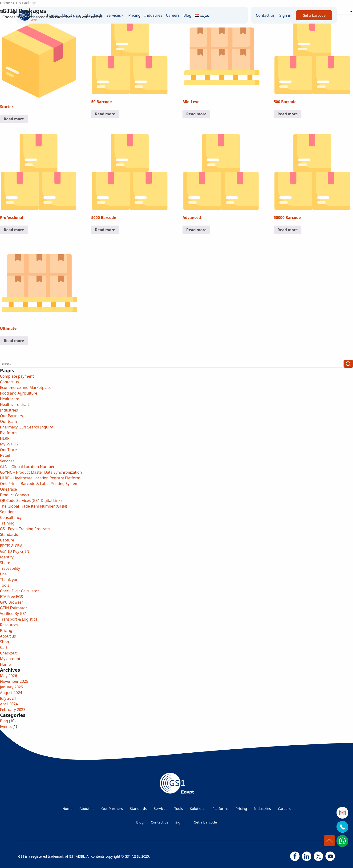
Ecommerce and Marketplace (26, 388)
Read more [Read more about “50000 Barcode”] (288, 230)
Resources (9, 625)
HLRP (5, 438)
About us (8, 636)
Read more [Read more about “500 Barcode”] (288, 114)
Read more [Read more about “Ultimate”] (14, 341)
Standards (9, 534)
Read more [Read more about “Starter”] (14, 119)
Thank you (9, 580)
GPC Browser (12, 602)
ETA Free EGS (11, 597)
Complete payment (17, 376)
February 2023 (13, 710)
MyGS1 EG (9, 444)
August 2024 (11, 693)
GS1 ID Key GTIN (15, 551)
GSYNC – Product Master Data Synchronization (41, 472)
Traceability (10, 568)
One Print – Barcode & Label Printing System (40, 484)
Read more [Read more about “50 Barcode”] (105, 114)
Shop (4, 642)
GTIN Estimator (14, 608)
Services (7, 461)
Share (5, 563)
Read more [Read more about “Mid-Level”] (196, 114)
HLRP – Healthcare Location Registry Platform (40, 478)
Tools (5, 585)
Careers (284, 808)
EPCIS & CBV (11, 546)
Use (3, 574)
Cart (4, 647)
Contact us (9, 382)
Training (7, 523)
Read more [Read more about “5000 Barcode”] (105, 230)
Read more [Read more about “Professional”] (14, 230)
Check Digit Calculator (19, 591)
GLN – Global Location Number (27, 467)
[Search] (172, 364)
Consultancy (11, 517)
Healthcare (10, 399)
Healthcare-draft (14, 404)
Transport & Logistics (19, 619)
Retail (5, 455)
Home (5, 3)
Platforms (9, 433)
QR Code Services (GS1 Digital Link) (31, 501)
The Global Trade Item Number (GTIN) (34, 506)
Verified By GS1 (13, 614)
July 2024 (8, 698)
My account (10, 659)
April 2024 (9, 704)
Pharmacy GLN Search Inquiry (26, 427)
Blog (4, 721)
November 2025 (14, 681)
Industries (9, 410)
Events (6, 727)
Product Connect (15, 495)
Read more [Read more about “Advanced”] (196, 230)
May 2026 (8, 676)
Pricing (6, 630)
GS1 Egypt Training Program (25, 529)
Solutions (8, 512)
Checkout (8, 653)
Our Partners (11, 416)
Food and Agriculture (19, 393)
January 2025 (12, 687)
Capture (7, 540)
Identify (7, 557)
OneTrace (8, 450)
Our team (8, 421)
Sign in (181, 822)
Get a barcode (205, 822)
